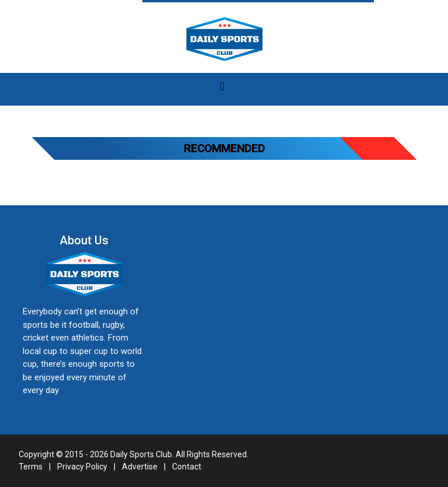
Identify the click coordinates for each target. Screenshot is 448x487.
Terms (31, 467)
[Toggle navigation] (222, 89)
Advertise (140, 467)
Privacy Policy (82, 467)
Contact (187, 467)
